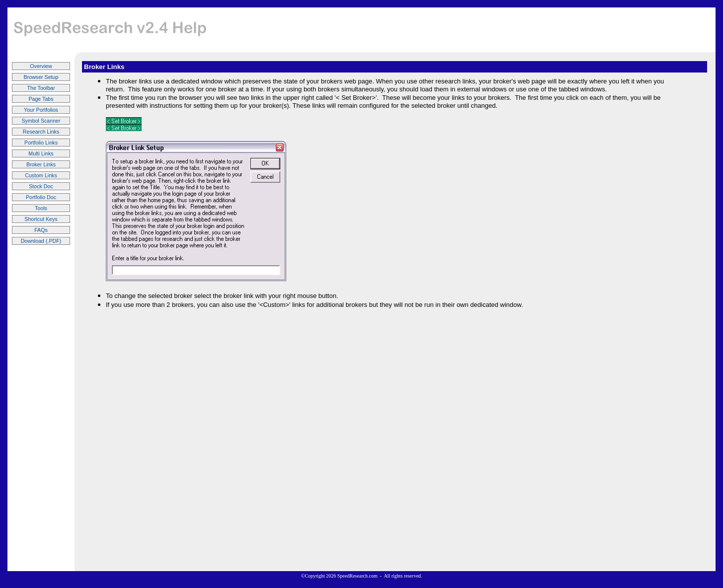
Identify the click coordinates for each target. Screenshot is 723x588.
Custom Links (41, 175)
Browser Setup (41, 77)
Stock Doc (41, 186)
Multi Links (41, 153)
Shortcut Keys (41, 219)
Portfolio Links (41, 143)
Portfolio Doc (41, 197)
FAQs (41, 230)
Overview (41, 66)
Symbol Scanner (41, 121)
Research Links (41, 132)
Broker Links (41, 164)
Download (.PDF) (41, 241)
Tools (41, 208)
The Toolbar (41, 88)
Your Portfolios (41, 110)
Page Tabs (41, 99)
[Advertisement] (530, 30)
